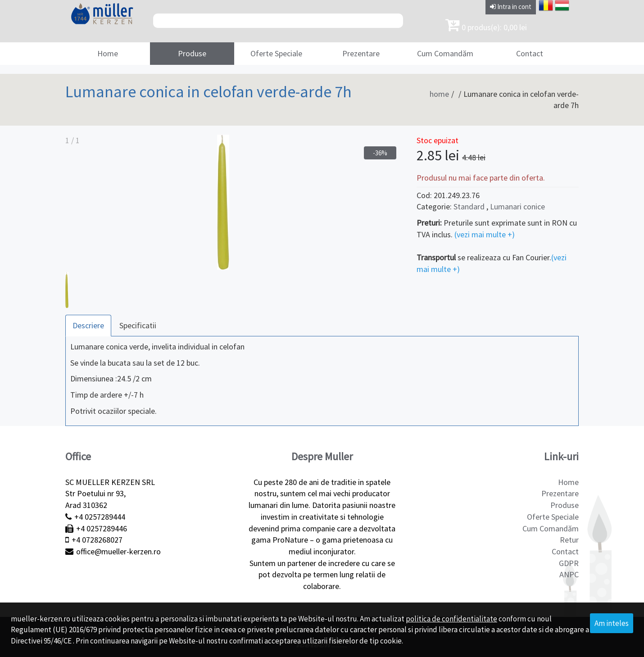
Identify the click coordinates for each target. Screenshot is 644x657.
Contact (530, 53)
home (439, 94)
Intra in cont (511, 7)
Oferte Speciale (276, 53)
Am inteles (612, 623)
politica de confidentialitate (451, 619)
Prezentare (361, 53)
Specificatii (138, 325)
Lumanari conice (517, 206)
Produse (192, 53)
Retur (569, 540)
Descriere (88, 325)
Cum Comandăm (445, 53)
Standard (469, 206)
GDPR (569, 563)
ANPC (569, 574)
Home (108, 53)
